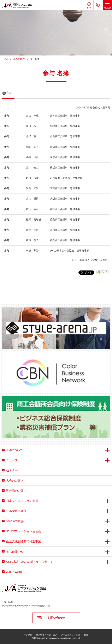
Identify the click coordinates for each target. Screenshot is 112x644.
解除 (86, 635)
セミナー (12, 470)
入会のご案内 (15, 481)
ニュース (12, 460)
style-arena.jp (15, 521)
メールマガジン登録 (70, 635)
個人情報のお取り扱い (47, 635)
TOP (6, 59)
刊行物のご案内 (16, 491)
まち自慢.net (14, 551)
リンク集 (28, 635)
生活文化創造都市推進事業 (24, 541)
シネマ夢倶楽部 (16, 511)
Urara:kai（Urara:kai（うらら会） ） (30, 562)
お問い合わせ (56, 618)
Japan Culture (15, 572)
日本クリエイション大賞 (22, 501)
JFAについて (19, 59)
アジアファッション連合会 (24, 531)
